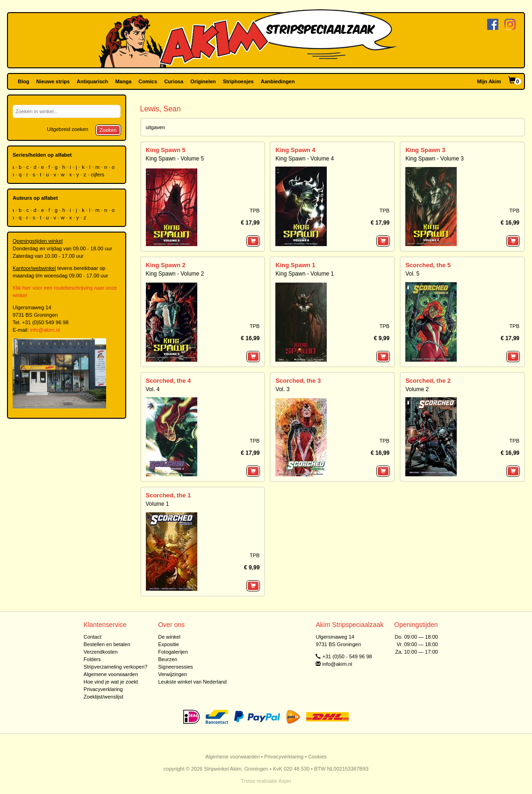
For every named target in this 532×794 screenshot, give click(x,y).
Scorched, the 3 (298, 381)
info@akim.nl (45, 330)
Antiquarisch (92, 81)
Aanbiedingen (278, 81)
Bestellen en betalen (107, 644)
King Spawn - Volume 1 (305, 274)
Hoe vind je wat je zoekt (111, 682)
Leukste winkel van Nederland (192, 682)
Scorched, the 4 (169, 381)
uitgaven (156, 127)
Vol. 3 (282, 389)
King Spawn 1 (295, 265)
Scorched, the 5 (428, 265)
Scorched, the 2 (428, 381)
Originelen (203, 81)
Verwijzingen (173, 674)
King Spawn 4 (295, 150)
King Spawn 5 (166, 150)
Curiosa (174, 81)
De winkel (169, 637)
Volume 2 (417, 389)
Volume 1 (158, 504)
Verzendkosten (101, 652)
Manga (123, 81)
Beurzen (168, 659)
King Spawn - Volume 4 (305, 159)
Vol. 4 (153, 389)
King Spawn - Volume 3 (435, 159)
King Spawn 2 (166, 265)
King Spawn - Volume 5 (175, 159)
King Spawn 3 (425, 150)
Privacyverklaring (103, 689)
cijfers (98, 175)
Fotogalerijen (173, 652)
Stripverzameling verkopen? (115, 667)
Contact (93, 637)
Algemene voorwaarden (111, 674)
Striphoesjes (238, 81)
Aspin (285, 781)
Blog (23, 81)
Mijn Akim (489, 81)
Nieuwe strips (53, 81)
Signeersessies (176, 667)
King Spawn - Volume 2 (175, 274)
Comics (148, 81)
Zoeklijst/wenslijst (104, 697)
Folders (92, 659)
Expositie (169, 644)
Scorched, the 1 (169, 495)
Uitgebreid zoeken (68, 129)
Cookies (317, 757)
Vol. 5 (412, 274)
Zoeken (108, 130)
